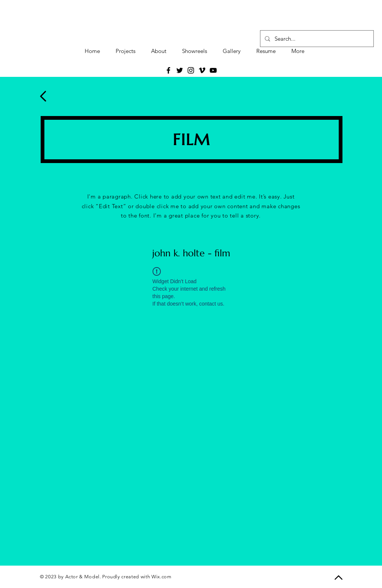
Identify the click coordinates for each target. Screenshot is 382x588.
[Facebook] (168, 70)
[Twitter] (180, 70)
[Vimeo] (202, 70)
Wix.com (162, 577)
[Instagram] (191, 70)
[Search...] (316, 39)
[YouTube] (213, 70)
